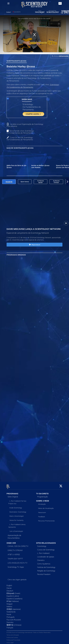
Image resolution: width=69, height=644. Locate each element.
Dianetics (41, 559)
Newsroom (42, 511)
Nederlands (11, 611)
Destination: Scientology (18, 511)
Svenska (10, 621)
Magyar (10, 603)
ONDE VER (11, 542)
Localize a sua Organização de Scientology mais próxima (25, 125)
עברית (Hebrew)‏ (13, 600)
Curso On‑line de (20, 139)
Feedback (42, 515)
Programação (42, 495)
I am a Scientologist (16, 530)
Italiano (9, 605)
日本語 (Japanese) (14, 608)
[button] (67, 182)
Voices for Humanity (16, 519)
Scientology (42, 545)
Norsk (9, 613)
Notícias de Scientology (46, 566)
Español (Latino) (13, 595)
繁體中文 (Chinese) (14, 624)
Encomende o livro (20, 132)
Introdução (42, 503)
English (9, 584)
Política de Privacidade (13, 639)
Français (10, 626)
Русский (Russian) (14, 618)
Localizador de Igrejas (46, 555)
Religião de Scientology (46, 570)
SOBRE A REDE (43, 500)
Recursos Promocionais (46, 520)
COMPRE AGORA (33, 114)
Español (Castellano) (15, 597)
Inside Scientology (16, 507)
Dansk (9, 587)
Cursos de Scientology (46, 548)
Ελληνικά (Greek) (13, 592)
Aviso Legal (10, 641)
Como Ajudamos (44, 562)
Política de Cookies (12, 636)
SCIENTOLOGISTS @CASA (16, 61)
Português (11, 616)
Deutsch (10, 589)
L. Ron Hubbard (43, 552)
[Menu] (8, 3)
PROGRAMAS (12, 492)
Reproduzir (34, 245)
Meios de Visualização (46, 507)
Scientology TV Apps (16, 566)
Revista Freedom (44, 573)
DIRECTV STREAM (15, 549)
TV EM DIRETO (42, 492)
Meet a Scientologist (17, 515)
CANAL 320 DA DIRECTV (18, 545)
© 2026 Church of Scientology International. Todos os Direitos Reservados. (29, 631)
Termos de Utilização (13, 634)
